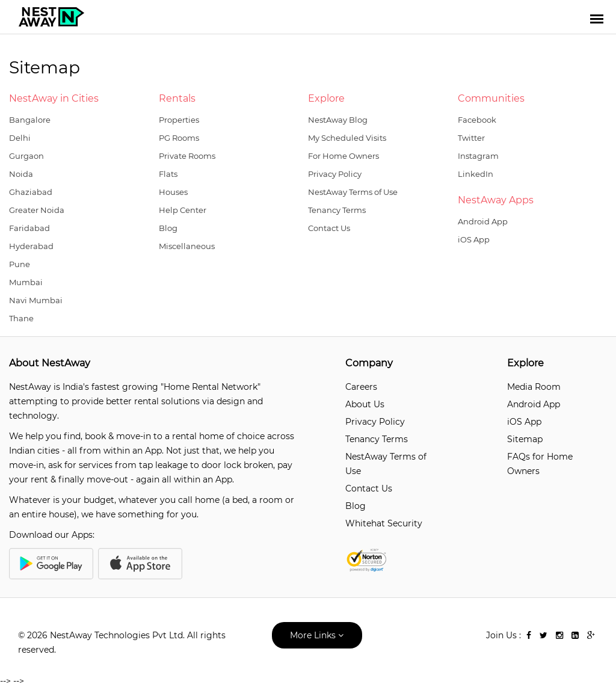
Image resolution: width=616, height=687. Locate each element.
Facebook (477, 120)
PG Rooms (179, 138)
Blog (168, 228)
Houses (173, 192)
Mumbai (26, 282)
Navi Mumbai (36, 300)
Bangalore (30, 120)
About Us (365, 404)
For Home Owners (343, 156)
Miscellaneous (187, 246)
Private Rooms (187, 156)
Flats (168, 174)
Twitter (471, 138)
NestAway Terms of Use (353, 192)
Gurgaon (26, 156)
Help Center (183, 210)
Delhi (20, 138)
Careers (361, 387)
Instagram (478, 156)
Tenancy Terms (337, 210)
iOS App (474, 239)
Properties (179, 120)
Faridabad (29, 228)
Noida (21, 174)
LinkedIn (476, 174)
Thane (21, 318)
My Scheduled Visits (347, 138)
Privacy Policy (335, 174)
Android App (483, 221)
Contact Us (329, 228)
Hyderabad (31, 246)
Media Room (534, 387)
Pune (20, 264)
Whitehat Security (384, 523)
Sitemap (525, 439)
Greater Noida (37, 210)
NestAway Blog (338, 120)
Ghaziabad (31, 192)
